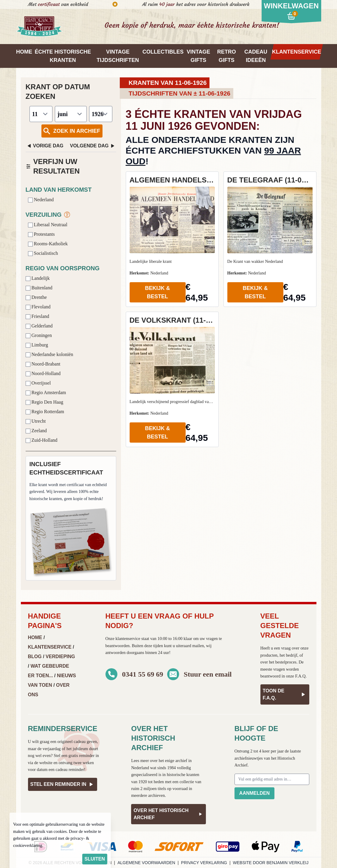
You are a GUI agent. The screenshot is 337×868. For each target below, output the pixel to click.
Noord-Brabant (43, 364)
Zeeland (36, 431)
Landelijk (38, 278)
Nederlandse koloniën (49, 354)
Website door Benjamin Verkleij (271, 863)
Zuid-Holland (42, 440)
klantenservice (128, 638)
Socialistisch (43, 253)
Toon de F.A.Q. (285, 694)
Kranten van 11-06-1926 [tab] (168, 83)
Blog (35, 657)
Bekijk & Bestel (157, 292)
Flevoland (38, 307)
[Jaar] (101, 114)
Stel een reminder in (63, 784)
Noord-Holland (43, 373)
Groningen (39, 335)
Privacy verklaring (204, 863)
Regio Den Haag (45, 402)
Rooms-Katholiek (48, 244)
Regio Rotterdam (45, 412)
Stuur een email (208, 674)
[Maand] (71, 114)
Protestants (41, 234)
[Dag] (41, 114)
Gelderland (39, 326)
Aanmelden (254, 793)
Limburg (37, 345)
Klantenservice (50, 647)
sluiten (95, 859)
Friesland (38, 316)
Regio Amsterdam (46, 392)
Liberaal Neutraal (48, 225)
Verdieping (60, 657)
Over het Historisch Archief (168, 814)
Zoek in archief (71, 131)
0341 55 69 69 (143, 674)
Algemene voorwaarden (146, 863)
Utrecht (36, 421)
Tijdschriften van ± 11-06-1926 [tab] (180, 93)
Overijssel (38, 383)
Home (35, 637)
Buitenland (39, 288)
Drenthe (36, 297)
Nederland (41, 200)
